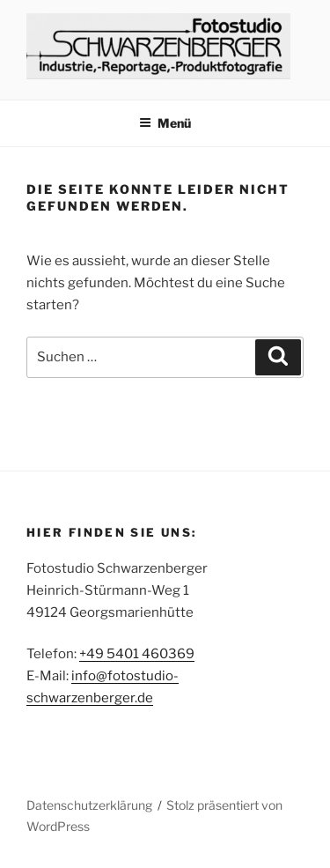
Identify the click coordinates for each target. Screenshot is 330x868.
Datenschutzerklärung (89, 805)
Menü (165, 123)
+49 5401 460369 (137, 654)
